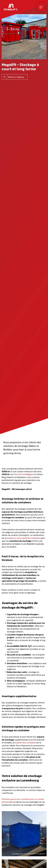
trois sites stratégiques (24, 474)
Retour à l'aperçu (16, 77)
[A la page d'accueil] (11, 7)
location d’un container (25, 743)
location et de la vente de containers (23, 538)
